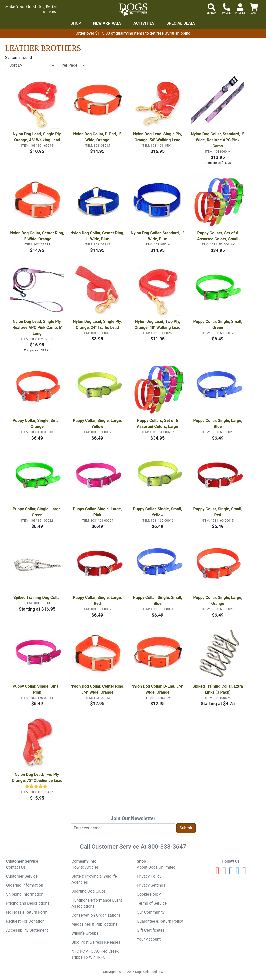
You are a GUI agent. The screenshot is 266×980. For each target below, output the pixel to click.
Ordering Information (25, 885)
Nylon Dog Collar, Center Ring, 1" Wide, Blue (97, 236)
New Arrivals (107, 23)
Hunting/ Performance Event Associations (97, 903)
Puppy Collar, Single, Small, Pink (38, 689)
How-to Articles (85, 867)
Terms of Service (152, 903)
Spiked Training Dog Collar (37, 598)
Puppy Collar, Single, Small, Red (218, 512)
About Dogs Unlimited (156, 867)
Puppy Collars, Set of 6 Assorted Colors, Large (158, 423)
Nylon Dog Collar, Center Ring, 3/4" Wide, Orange (97, 689)
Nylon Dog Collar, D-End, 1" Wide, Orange (98, 137)
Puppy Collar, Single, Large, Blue (218, 423)
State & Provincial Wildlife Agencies (94, 879)
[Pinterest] (244, 873)
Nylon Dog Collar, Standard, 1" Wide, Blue (158, 236)
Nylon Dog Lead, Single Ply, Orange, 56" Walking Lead (158, 137)
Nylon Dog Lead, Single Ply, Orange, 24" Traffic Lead (98, 325)
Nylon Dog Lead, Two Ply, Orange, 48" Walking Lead (158, 325)
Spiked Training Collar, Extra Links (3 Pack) (218, 689)
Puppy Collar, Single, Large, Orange (218, 601)
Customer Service (22, 876)
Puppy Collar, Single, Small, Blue (158, 601)
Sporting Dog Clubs (88, 891)
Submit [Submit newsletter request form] (186, 828)
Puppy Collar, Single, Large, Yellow (98, 423)
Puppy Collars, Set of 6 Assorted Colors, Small (218, 236)
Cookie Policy (149, 894)
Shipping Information (25, 894)
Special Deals (181, 23)
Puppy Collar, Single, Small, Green (218, 325)
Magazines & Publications (94, 924)
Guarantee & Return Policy (160, 921)
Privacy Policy (149, 876)
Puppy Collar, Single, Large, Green (38, 512)
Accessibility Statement (27, 930)
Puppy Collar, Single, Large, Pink (98, 512)
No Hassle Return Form (27, 912)
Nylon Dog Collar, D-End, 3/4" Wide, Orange (158, 689)
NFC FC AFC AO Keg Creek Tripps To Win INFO (95, 954)
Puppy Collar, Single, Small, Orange (38, 423)
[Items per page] (71, 65)
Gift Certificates (151, 930)
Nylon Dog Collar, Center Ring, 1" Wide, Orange (37, 236)
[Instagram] (224, 873)
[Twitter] (238, 873)
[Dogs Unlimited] (133, 10)
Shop (76, 23)
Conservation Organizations (96, 915)
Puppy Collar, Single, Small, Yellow (158, 512)
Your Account (149, 939)
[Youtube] (218, 873)
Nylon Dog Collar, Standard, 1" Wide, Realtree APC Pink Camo (218, 140)
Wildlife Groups (85, 933)
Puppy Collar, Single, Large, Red (98, 601)
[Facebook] (231, 873)
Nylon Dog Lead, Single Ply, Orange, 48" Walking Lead (37, 137)
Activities (144, 23)
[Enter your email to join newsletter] (123, 828)
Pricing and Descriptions (28, 903)
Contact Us (16, 867)
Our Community (151, 912)
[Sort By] (30, 65)
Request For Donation (25, 921)
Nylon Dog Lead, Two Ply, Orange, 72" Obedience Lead (37, 778)
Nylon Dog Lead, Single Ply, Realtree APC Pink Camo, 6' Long (37, 328)
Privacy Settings (151, 885)
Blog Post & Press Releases (96, 942)
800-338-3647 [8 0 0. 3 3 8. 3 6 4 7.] (167, 847)
